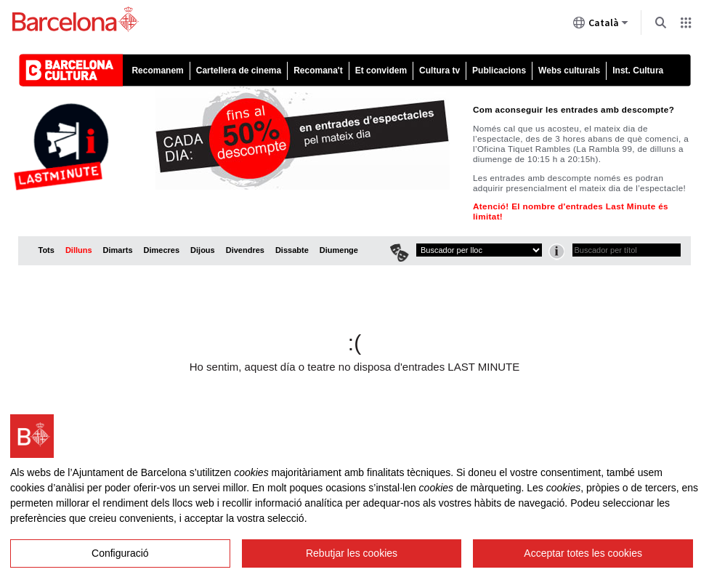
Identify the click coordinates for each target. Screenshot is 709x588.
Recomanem (157, 71)
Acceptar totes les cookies (583, 553)
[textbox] (627, 250)
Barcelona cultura (83, 71)
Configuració (120, 553)
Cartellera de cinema (239, 71)
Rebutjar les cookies (352, 553)
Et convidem (381, 71)
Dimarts (118, 250)
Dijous (203, 250)
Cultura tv (439, 71)
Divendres (245, 250)
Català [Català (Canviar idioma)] (601, 25)
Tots (46, 250)
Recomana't (318, 71)
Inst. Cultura (638, 71)
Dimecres (162, 250)
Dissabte (292, 250)
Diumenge (339, 250)
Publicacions (499, 71)
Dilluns (79, 250)
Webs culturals (569, 71)
